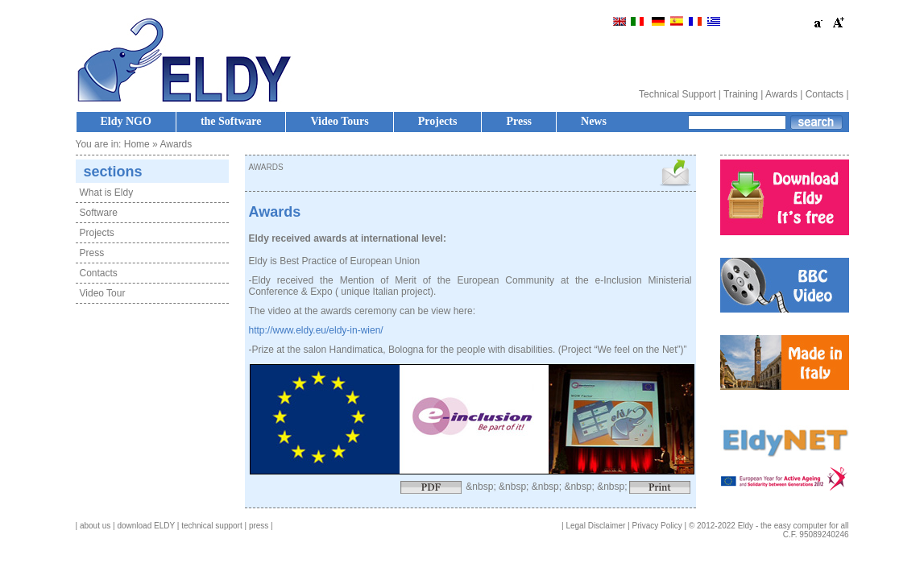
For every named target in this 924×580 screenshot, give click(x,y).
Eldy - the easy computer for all (793, 526)
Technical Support (677, 94)
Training (741, 94)
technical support (212, 526)
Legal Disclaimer (595, 526)
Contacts (825, 94)
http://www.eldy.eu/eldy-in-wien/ (316, 330)
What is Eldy (107, 193)
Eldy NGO (126, 121)
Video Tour (103, 293)
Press (519, 121)
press (259, 526)
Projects (438, 121)
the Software (231, 121)
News (594, 121)
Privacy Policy (657, 526)
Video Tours (339, 121)
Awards (781, 94)
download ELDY (146, 526)
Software (99, 213)
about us (95, 526)
